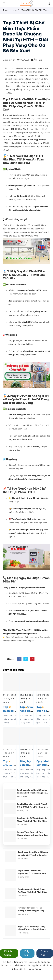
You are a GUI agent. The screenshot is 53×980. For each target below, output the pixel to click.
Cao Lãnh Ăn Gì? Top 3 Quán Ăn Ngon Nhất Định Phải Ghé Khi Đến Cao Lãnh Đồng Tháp (32, 821)
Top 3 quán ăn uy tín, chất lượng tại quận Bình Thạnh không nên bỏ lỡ (33, 793)
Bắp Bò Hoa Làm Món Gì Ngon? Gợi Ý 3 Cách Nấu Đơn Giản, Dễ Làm (32, 807)
